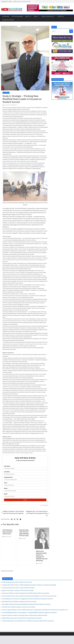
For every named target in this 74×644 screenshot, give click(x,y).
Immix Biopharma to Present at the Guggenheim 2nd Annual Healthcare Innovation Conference (28, 607)
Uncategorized (6, 93)
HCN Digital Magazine (17, 16)
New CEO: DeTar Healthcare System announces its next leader (19, 615)
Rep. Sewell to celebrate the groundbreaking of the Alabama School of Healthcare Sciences (26, 613)
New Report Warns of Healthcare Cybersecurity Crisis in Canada (19, 610)
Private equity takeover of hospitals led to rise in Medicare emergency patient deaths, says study (28, 629)
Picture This (60, 16)
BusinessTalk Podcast (8, 20)
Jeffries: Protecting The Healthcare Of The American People (18, 599)
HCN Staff (15, 105)
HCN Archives (6, 16)
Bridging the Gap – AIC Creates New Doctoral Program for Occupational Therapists (38, 528)
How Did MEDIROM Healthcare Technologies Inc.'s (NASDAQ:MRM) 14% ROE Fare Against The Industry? (29, 621)
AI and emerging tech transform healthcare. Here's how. (17, 591)
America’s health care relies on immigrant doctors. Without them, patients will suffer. (25, 624)
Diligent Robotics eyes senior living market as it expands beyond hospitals (22, 626)
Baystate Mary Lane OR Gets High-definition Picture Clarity (24, 548)
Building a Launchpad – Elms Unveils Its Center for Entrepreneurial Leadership (13, 527)
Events (36, 16)
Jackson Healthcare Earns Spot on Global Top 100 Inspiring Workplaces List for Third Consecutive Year (29, 604)
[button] (31, 16)
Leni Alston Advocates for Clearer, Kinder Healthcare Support (18, 596)
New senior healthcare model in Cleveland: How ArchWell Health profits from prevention (26, 602)
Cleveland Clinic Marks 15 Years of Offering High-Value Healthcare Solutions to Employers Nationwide (29, 593)
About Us (28, 16)
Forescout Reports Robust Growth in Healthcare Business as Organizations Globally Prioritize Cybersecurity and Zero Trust (35, 618)
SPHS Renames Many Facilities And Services (8, 547)
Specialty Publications (47, 16)
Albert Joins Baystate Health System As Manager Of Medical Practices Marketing (42, 564)
